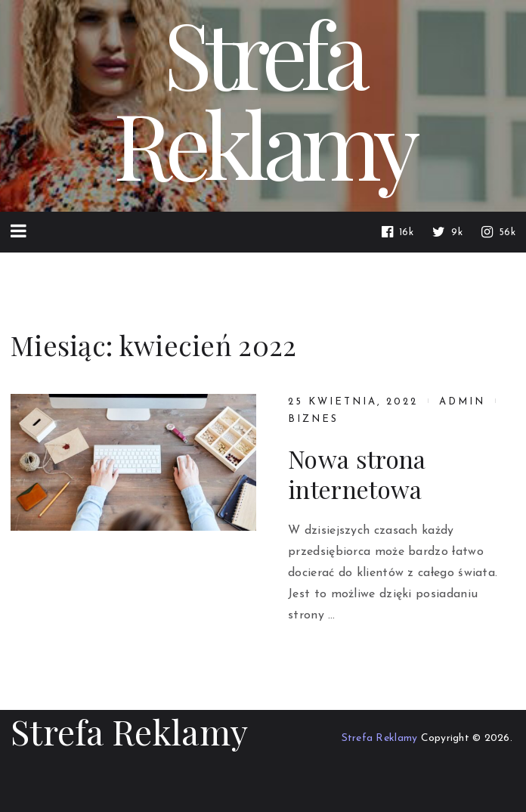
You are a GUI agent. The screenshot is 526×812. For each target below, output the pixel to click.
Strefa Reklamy (129, 731)
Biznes (313, 419)
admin (462, 402)
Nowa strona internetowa (357, 474)
